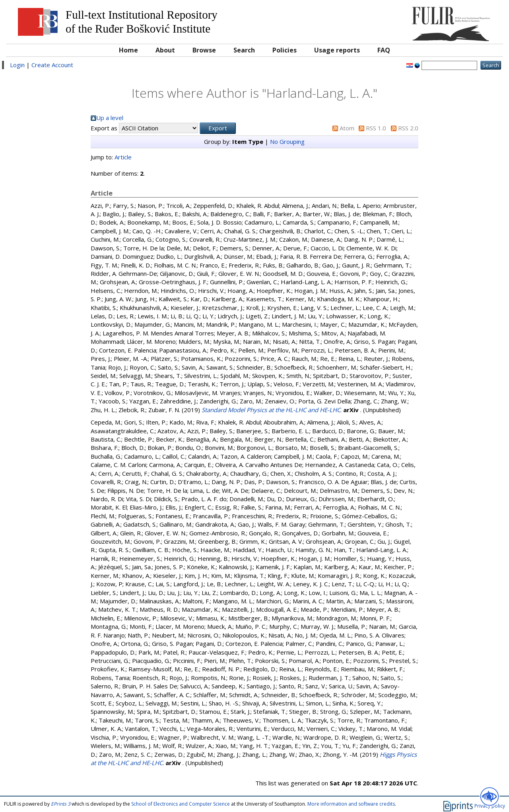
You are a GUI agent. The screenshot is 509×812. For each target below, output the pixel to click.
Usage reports (337, 50)
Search (244, 50)
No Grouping (287, 141)
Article (123, 157)
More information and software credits (351, 804)
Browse (204, 50)
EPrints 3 (61, 804)
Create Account (52, 65)
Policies (285, 50)
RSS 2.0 (408, 128)
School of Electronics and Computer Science (181, 804)
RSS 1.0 (376, 128)
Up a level (110, 118)
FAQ (384, 50)
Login (17, 65)
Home (128, 50)
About (165, 50)
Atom (347, 128)
